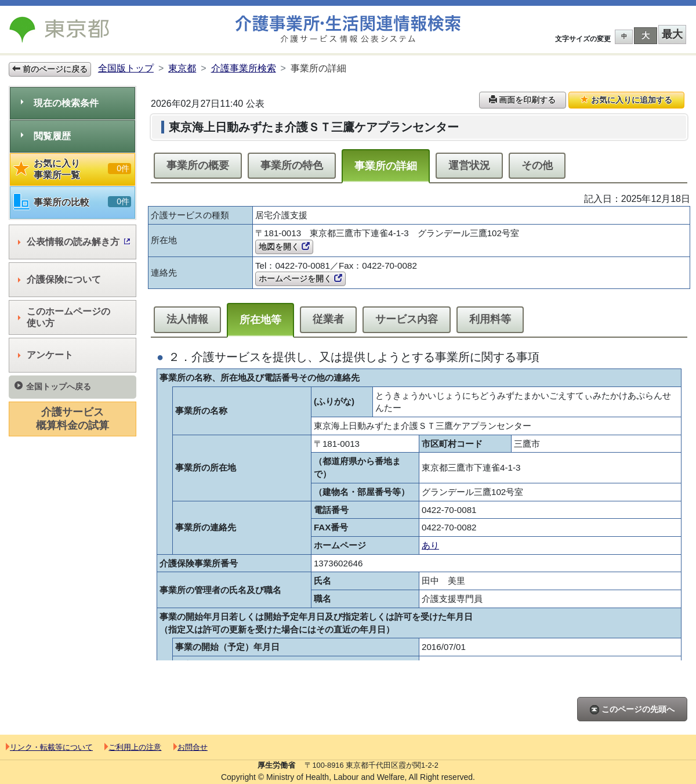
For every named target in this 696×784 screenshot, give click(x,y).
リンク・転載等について (49, 747)
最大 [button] (672, 34)
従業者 (328, 319)
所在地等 (260, 320)
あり (430, 545)
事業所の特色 (292, 165)
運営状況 (469, 165)
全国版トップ (126, 68)
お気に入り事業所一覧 (72, 169)
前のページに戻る (50, 69)
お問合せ (191, 747)
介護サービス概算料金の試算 (72, 419)
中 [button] (624, 36)
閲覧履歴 (46, 136)
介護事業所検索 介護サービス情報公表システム (348, 29)
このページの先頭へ (632, 709)
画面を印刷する (523, 100)
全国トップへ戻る (53, 386)
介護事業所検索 (244, 68)
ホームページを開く (300, 279)
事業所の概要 (198, 165)
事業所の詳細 (386, 166)
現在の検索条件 (60, 103)
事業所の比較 (72, 202)
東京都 (182, 68)
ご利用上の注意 (133, 747)
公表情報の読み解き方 (74, 242)
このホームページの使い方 (64, 317)
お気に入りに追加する (626, 100)
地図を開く (284, 247)
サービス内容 (407, 319)
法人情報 (187, 319)
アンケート (46, 355)
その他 (537, 165)
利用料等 (490, 319)
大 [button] (646, 35)
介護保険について (59, 279)
